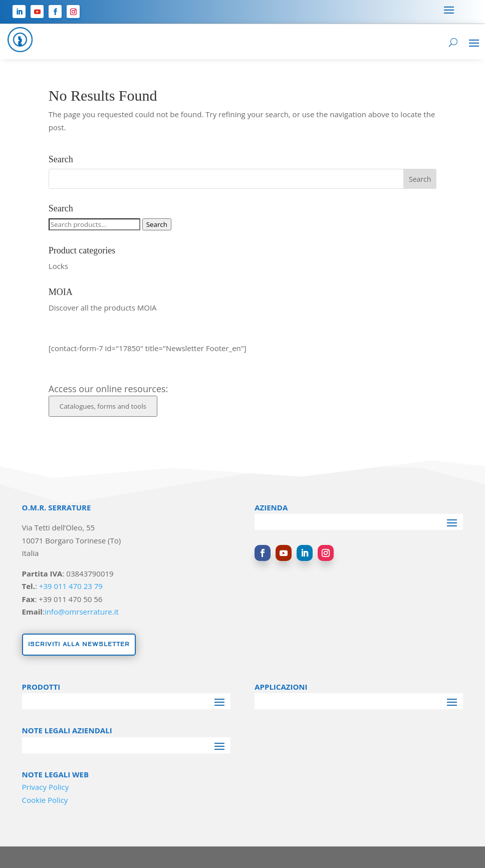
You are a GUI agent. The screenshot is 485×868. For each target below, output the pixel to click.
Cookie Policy (45, 800)
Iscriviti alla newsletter (79, 644)
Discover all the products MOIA (103, 308)
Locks (58, 266)
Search (157, 224)
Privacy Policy (46, 787)
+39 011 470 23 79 (71, 586)
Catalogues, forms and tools (103, 406)
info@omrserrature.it (82, 612)
